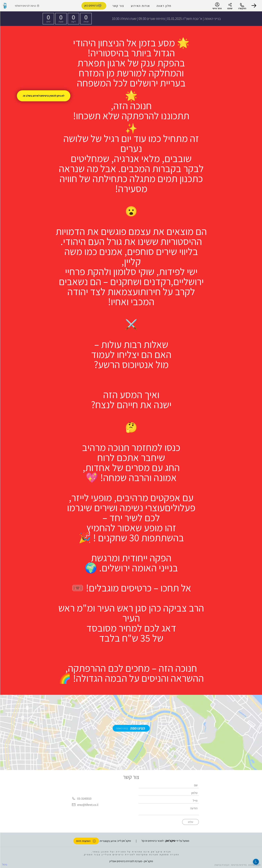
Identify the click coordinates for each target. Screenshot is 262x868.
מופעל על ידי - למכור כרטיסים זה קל (165, 841)
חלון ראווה (164, 6)
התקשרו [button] (242, 8)
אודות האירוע (140, 6)
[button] (254, 6)
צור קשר (118, 6)
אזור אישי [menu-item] (217, 6)
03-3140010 (84, 799)
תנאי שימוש (254, 865)
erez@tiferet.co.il (88, 805)
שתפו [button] (230, 8)
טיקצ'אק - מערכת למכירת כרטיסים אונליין (131, 861)
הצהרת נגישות (222, 865)
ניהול (4, 864)
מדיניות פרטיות (239, 865)
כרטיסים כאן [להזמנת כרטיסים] (91, 5)
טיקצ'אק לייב (124, 841)
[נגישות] (256, 862)
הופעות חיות (86, 841)
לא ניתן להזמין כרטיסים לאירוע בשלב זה (43, 96)
